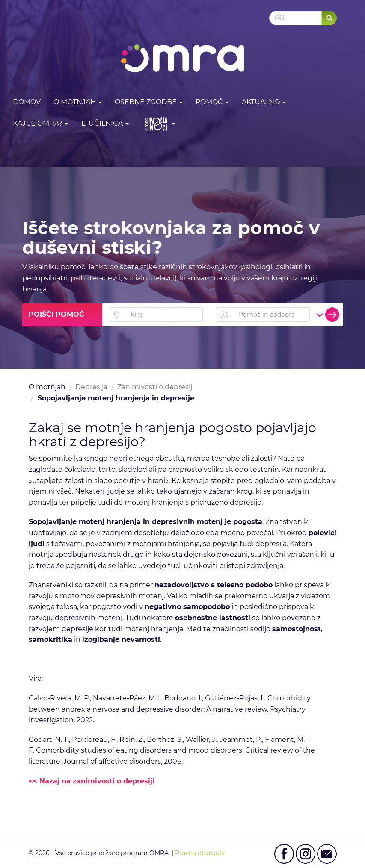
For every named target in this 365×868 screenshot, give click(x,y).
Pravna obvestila (200, 853)
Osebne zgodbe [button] (149, 102)
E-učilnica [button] (105, 123)
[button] (159, 124)
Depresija (91, 387)
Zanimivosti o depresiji (156, 387)
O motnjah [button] (78, 102)
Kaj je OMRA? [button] (41, 123)
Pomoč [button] (212, 102)
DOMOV (27, 102)
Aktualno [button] (264, 102)
